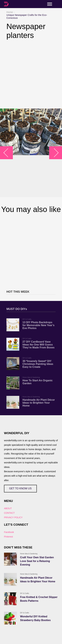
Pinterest (8, 537)
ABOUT (8, 508)
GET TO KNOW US (20, 488)
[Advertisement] (31, 74)
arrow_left (8, 153)
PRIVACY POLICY (13, 517)
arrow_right (54, 153)
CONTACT (9, 513)
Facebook (9, 532)
